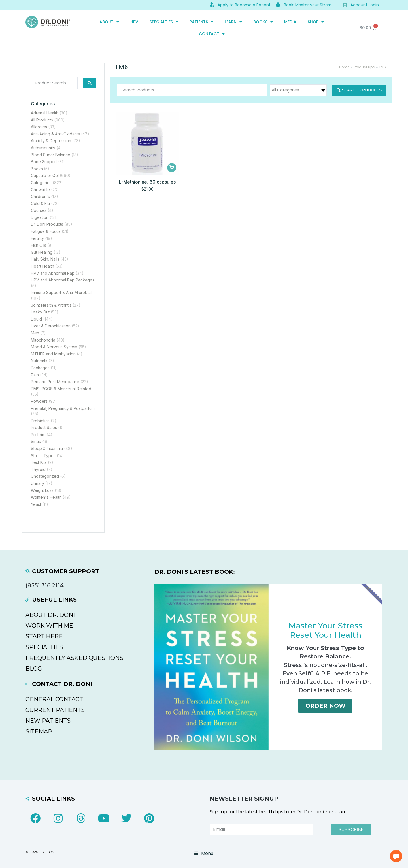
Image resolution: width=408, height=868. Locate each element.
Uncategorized (45, 476)
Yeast (36, 504)
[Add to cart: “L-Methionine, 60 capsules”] (172, 168)
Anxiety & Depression (51, 141)
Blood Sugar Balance (51, 155)
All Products (42, 120)
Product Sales (44, 427)
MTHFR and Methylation (53, 354)
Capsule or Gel (45, 175)
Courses (39, 210)
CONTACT (212, 34)
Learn (233, 22)
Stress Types (43, 456)
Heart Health (42, 266)
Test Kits (39, 462)
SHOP (316, 22)
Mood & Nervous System (54, 347)
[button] (396, 856)
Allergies (39, 127)
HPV (134, 22)
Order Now (325, 708)
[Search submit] (90, 83)
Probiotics (40, 421)
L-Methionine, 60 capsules (147, 182)
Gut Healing (42, 252)
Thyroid (38, 469)
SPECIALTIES (164, 22)
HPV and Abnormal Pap (53, 273)
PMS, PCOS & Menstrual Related (61, 389)
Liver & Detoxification (51, 326)
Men (35, 333)
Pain (35, 375)
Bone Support (44, 162)
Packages (40, 368)
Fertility (37, 238)
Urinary (38, 483)
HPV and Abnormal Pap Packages (63, 280)
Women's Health (46, 497)
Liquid (36, 319)
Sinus (36, 441)
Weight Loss (42, 490)
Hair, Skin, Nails (45, 259)
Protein (38, 435)
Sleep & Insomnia (47, 448)
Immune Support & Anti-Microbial (61, 292)
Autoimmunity (43, 148)
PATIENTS (201, 22)
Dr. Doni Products (47, 224)
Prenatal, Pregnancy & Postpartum (63, 408)
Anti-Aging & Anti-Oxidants (55, 134)
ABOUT (109, 22)
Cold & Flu (40, 203)
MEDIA (290, 22)
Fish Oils (39, 245)
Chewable (40, 190)
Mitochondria (43, 340)
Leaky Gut (40, 312)
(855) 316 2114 (45, 585)
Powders (39, 401)
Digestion (40, 217)
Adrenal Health (45, 113)
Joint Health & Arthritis (51, 305)
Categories (41, 183)
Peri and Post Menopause (55, 382)
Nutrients (39, 361)
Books (263, 22)
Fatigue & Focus (46, 231)
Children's (40, 196)
